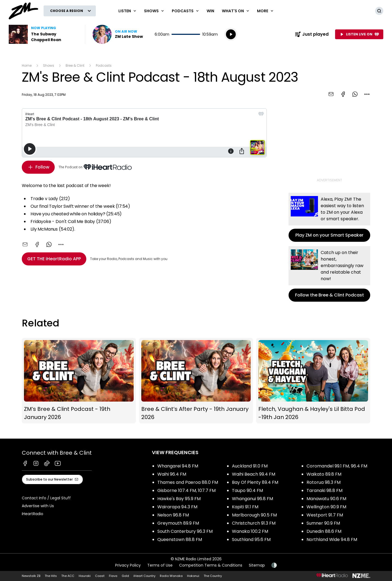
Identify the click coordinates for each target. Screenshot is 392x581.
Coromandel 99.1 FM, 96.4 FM (337, 466)
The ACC (68, 576)
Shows (49, 65)
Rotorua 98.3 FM (324, 482)
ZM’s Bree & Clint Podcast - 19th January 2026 (79, 381)
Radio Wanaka (171, 576)
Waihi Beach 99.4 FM (254, 474)
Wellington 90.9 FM (326, 507)
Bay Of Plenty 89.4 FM (255, 482)
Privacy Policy (128, 565)
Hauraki (85, 576)
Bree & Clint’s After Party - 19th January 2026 (196, 381)
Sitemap (257, 565)
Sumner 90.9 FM (323, 523)
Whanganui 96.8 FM (252, 499)
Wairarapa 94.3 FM (177, 507)
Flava (113, 576)
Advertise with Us (38, 506)
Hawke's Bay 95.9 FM (179, 499)
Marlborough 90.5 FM (254, 515)
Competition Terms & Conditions (211, 565)
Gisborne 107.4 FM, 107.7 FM (186, 490)
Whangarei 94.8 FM (178, 466)
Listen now (118, 34)
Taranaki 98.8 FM (324, 490)
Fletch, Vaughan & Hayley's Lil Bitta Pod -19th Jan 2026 (313, 381)
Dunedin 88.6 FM (324, 531)
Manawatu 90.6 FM (326, 499)
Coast (100, 576)
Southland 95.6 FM (251, 539)
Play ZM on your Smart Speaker (329, 217)
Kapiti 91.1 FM (245, 507)
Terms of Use (160, 565)
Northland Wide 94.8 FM (332, 539)
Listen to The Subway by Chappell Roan (44, 34)
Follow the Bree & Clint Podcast (329, 274)
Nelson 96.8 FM (173, 515)
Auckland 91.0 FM (250, 466)
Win (210, 11)
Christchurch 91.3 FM (254, 523)
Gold (125, 576)
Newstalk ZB (31, 576)
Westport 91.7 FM (325, 515)
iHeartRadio (33, 514)
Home (27, 65)
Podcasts (104, 65)
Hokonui (193, 576)
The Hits (51, 576)
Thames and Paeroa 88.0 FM (188, 482)
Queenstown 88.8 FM (180, 539)
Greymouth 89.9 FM (178, 523)
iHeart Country (144, 576)
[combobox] (367, 94)
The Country (213, 576)
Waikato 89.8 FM (324, 474)
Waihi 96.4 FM (172, 474)
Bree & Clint (75, 65)
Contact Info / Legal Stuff (46, 498)
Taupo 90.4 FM (247, 490)
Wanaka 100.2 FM (250, 531)
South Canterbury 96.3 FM (185, 531)
